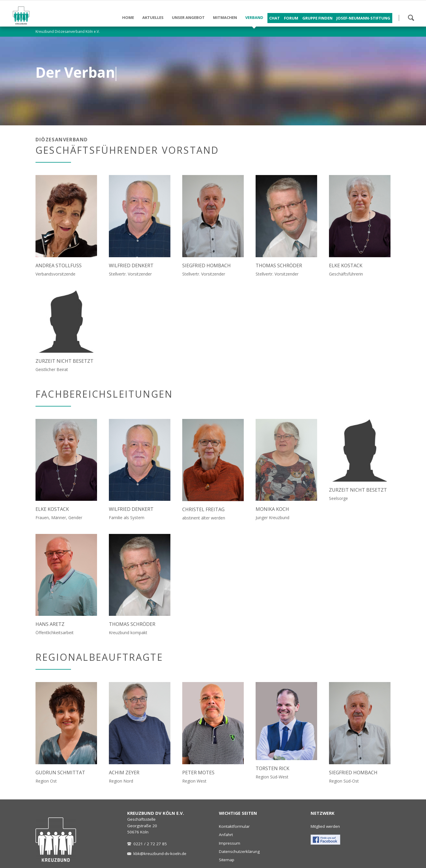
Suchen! (411, 18)
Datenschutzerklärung (239, 851)
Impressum (230, 843)
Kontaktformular (234, 826)
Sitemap (227, 860)
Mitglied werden (325, 826)
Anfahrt (226, 835)
